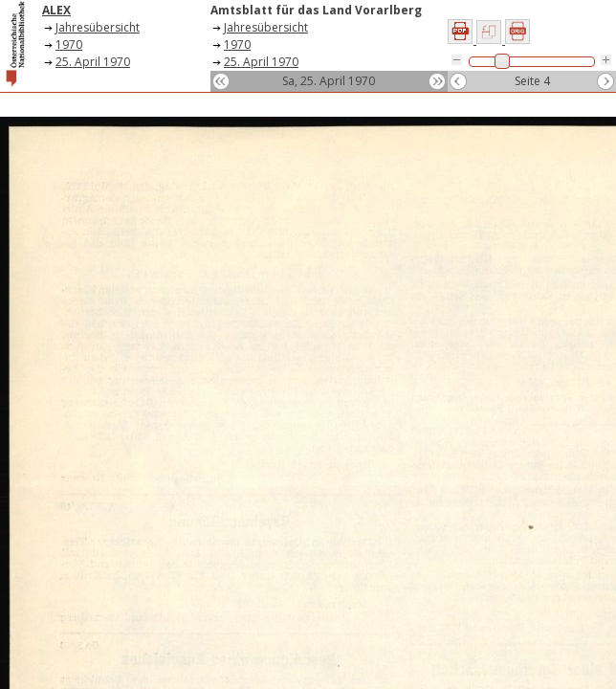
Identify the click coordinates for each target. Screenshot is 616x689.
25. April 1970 (93, 62)
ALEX (56, 10)
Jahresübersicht (98, 27)
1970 (69, 44)
